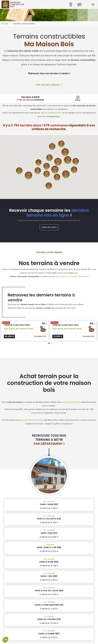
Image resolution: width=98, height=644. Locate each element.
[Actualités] (79, 5)
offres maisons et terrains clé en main (71, 276)
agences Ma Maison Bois (51, 113)
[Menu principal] (93, 4)
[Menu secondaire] (78, 98)
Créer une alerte (49, 227)
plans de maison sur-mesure (31, 420)
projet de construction (71, 402)
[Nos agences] (71, 5)
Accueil (5, 24)
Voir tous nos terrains (49, 85)
